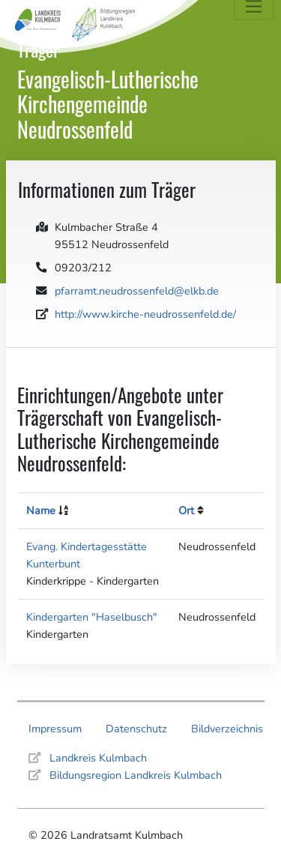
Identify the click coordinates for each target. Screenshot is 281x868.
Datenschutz (136, 729)
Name (41, 510)
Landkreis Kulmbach (98, 758)
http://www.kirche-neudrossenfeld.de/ (145, 314)
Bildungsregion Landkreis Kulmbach (136, 775)
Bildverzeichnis (227, 729)
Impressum (55, 729)
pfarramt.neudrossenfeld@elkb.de (137, 291)
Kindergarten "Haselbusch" (92, 617)
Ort (186, 510)
